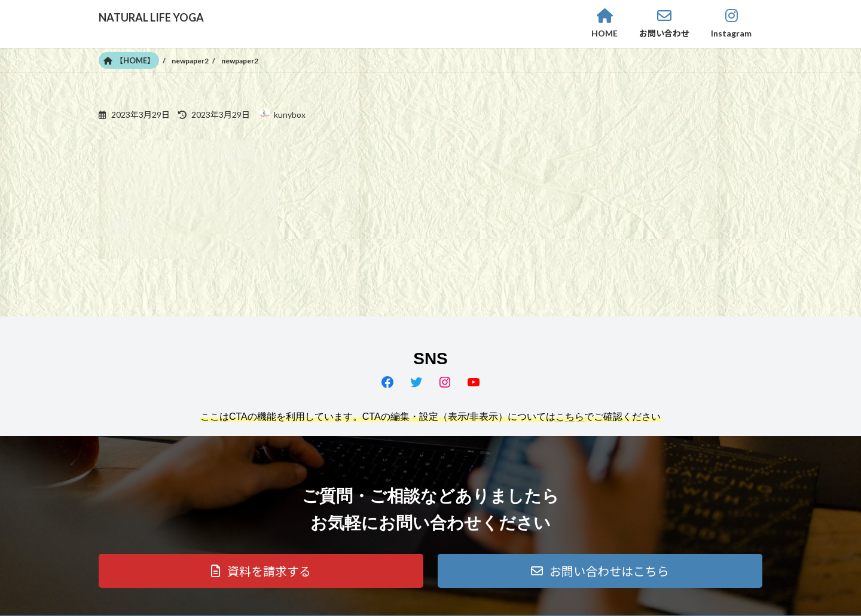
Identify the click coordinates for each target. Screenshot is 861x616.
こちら (570, 417)
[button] (261, 571)
